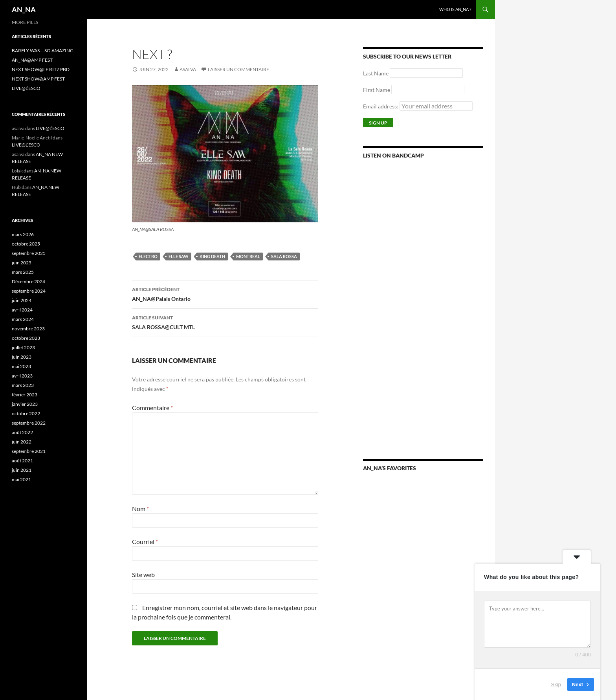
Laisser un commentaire (238, 69)
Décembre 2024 (28, 281)
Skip (556, 684)
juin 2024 (22, 300)
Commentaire (152, 408)
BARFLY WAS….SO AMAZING (43, 50)
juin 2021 (22, 470)
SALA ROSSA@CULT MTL (225, 322)
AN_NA (24, 9)
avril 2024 (22, 310)
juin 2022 (22, 442)
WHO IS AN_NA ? (455, 9)
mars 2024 (23, 319)
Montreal (248, 256)
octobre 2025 (26, 244)
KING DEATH (212, 256)
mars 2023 (23, 385)
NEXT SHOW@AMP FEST (38, 79)
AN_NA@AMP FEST (32, 60)
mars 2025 (23, 272)
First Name (377, 90)
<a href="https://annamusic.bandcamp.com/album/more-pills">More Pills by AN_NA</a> (423, 260)
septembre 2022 (29, 423)
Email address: (418, 106)
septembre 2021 (29, 451)
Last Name (376, 73)
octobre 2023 (26, 338)
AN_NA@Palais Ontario (225, 293)
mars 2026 (23, 234)
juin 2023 (22, 357)
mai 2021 (21, 479)
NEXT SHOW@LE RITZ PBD (41, 69)
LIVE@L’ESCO (26, 88)
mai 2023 (21, 366)
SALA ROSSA (284, 256)
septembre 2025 (29, 253)
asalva (188, 69)
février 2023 (25, 395)
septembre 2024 (29, 291)
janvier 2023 (25, 404)
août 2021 (22, 461)
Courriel (145, 541)
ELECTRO (148, 256)
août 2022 (22, 432)
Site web (143, 574)
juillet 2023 (23, 347)
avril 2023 (22, 376)
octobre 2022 (26, 413)
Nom (140, 509)
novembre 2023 (28, 329)
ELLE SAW (179, 256)
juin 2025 (22, 263)
